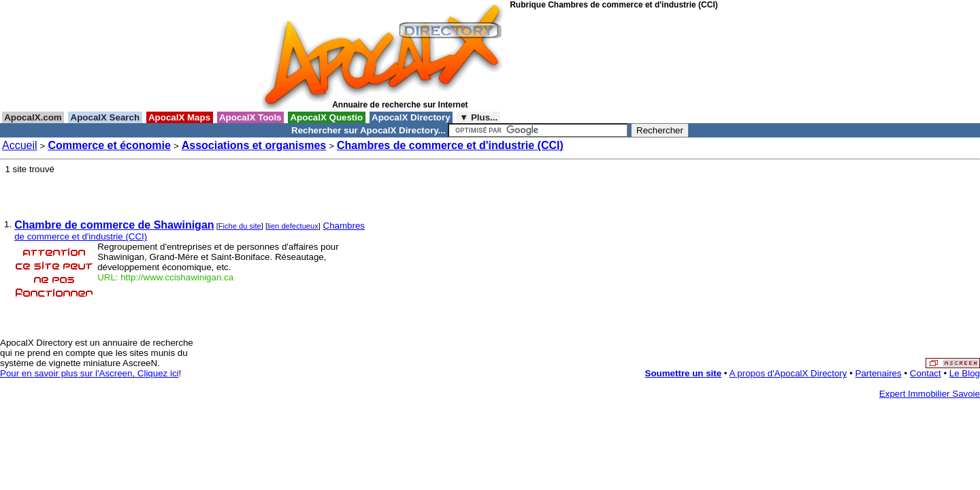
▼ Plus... (478, 117)
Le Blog (965, 373)
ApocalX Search (105, 117)
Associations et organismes (254, 145)
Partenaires (879, 373)
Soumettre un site (684, 373)
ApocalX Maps (180, 117)
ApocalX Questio (327, 117)
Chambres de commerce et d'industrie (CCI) (450, 145)
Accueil (20, 145)
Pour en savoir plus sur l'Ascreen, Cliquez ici (89, 373)
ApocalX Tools (251, 117)
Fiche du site (240, 226)
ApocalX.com (33, 117)
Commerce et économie (109, 145)
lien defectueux (293, 226)
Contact (926, 373)
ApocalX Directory (411, 117)
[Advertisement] (571, 61)
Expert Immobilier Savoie (930, 394)
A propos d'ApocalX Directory (788, 373)
